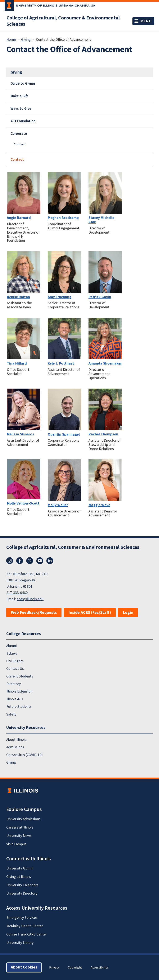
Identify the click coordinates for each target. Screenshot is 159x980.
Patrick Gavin (100, 297)
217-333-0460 (17, 593)
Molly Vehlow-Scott (23, 503)
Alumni (12, 646)
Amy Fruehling (60, 297)
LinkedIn (50, 561)
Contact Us (15, 669)
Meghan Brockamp (63, 218)
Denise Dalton (18, 297)
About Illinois (16, 740)
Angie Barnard (19, 218)
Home (11, 40)
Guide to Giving (23, 83)
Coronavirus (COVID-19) (24, 755)
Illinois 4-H (15, 699)
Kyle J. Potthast (61, 363)
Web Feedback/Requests (34, 613)
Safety (11, 714)
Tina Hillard (17, 363)
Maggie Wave (99, 505)
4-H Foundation (23, 121)
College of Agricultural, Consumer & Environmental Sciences (63, 21)
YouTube (40, 561)
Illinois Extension (19, 692)
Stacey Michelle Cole (101, 220)
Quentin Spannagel (64, 434)
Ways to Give (21, 109)
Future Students (19, 707)
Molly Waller (58, 505)
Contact (20, 144)
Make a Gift (19, 96)
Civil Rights (15, 661)
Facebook (20, 561)
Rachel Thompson (103, 434)
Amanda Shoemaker (105, 363)
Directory (13, 684)
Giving (26, 40)
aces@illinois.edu (30, 599)
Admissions (15, 747)
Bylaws (12, 654)
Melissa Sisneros (20, 434)
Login (128, 613)
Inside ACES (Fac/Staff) (90, 613)
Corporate (19, 134)
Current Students (20, 676)
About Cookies (24, 967)
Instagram (10, 561)
